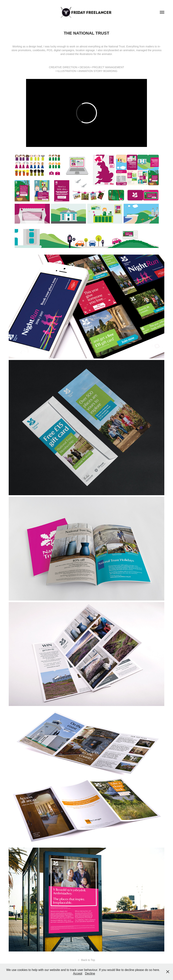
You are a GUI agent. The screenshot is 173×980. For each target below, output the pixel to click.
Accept (78, 973)
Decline (90, 973)
